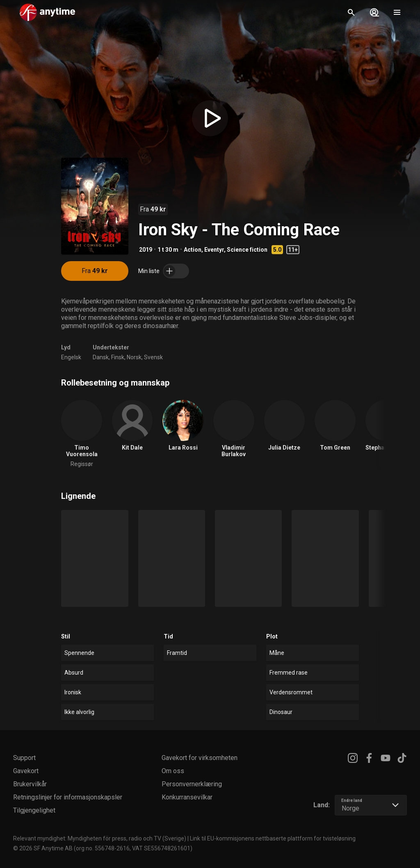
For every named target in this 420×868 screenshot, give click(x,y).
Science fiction (247, 250)
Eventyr (214, 250)
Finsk (118, 357)
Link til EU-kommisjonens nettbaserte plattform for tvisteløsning (273, 838)
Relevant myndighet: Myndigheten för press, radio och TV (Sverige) (100, 838)
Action (193, 250)
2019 (146, 250)
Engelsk (71, 357)
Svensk (153, 357)
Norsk (134, 357)
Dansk (101, 357)
